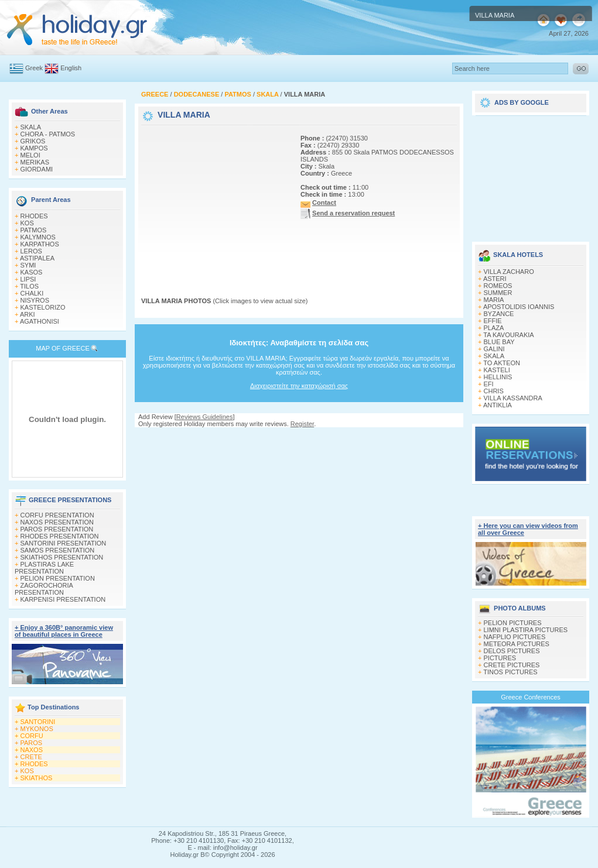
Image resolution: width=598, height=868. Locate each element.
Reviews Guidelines (205, 417)
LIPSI (28, 279)
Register (302, 424)
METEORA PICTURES (517, 644)
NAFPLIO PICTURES (515, 637)
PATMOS (34, 230)
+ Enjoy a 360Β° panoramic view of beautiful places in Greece (64, 631)
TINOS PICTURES (510, 672)
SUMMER (498, 293)
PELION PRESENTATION (58, 578)
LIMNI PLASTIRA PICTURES (526, 630)
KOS (27, 223)
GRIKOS (33, 141)
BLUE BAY (499, 342)
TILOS (29, 286)
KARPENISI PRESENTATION (63, 599)
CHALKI (32, 293)
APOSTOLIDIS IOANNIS (519, 307)
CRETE (31, 757)
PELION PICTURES (513, 623)
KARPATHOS (40, 244)
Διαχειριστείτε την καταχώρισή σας (299, 386)
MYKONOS (37, 729)
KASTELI (497, 370)
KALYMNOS (38, 237)
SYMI (28, 265)
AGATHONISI (40, 321)
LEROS (31, 251)
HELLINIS (498, 377)
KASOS (32, 272)
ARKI (28, 314)
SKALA (31, 127)
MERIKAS (35, 162)
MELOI (30, 155)
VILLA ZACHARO (509, 272)
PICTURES (500, 658)
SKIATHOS (37, 778)
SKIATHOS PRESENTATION (62, 557)
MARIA (494, 300)
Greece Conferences (531, 697)
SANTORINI (38, 722)
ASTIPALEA (37, 258)
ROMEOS (498, 286)
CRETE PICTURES (512, 665)
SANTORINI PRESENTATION (64, 543)
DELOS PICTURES (512, 651)
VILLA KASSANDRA (513, 398)
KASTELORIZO (43, 307)
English (71, 68)
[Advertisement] (214, 201)
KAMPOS (34, 148)
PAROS (32, 743)
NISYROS (35, 300)
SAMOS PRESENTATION (58, 550)
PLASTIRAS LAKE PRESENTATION (44, 568)
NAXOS (32, 750)
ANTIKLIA (498, 405)
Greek (34, 68)
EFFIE (493, 321)
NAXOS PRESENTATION (57, 522)
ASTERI (495, 279)
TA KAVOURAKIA (508, 335)
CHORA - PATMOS (48, 134)
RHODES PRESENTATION (60, 536)
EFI (489, 384)
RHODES (34, 216)
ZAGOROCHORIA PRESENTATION (44, 589)
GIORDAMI (37, 169)
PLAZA (494, 328)
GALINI (494, 349)
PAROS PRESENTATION (57, 529)
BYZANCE (499, 314)
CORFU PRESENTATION (57, 515)
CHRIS (494, 391)
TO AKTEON (502, 363)
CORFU (32, 736)
